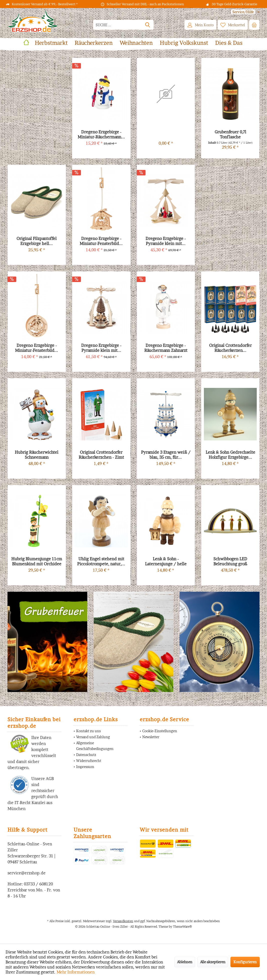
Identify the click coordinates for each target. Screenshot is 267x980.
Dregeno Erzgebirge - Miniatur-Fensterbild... (37, 348)
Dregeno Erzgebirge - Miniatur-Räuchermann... (101, 134)
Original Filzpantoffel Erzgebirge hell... (37, 241)
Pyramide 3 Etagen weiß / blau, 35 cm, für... (166, 455)
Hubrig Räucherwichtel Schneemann (37, 455)
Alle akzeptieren (213, 962)
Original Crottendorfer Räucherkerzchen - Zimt (101, 455)
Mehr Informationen (76, 972)
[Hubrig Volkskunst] (184, 43)
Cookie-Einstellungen (160, 731)
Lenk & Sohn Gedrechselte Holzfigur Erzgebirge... (230, 455)
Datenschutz (86, 755)
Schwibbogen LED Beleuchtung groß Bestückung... (230, 561)
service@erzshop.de (27, 873)
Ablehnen (185, 962)
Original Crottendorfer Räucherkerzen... (230, 348)
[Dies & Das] (229, 43)
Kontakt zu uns (88, 731)
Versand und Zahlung (93, 737)
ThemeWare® (182, 927)
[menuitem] (243, 12)
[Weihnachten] (136, 43)
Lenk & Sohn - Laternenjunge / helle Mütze (166, 561)
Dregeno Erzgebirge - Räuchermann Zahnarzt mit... (166, 348)
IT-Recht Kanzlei (30, 803)
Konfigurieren (245, 962)
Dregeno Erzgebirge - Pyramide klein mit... (101, 348)
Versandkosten (123, 921)
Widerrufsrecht (89, 761)
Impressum (85, 767)
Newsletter (151, 737)
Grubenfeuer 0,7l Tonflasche (230, 134)
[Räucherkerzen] (94, 43)
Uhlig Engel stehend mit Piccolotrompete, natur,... (101, 561)
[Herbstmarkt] (51, 43)
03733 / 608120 (38, 884)
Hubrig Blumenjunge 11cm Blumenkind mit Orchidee (37, 561)
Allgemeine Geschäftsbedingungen (95, 746)
